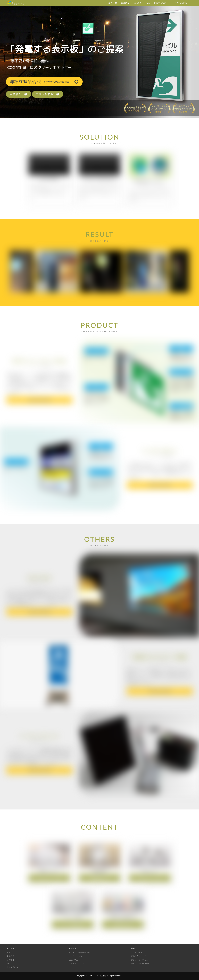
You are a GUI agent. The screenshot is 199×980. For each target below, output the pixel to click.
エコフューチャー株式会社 (96, 976)
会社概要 (10, 960)
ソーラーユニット (76, 964)
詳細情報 (45, 82)
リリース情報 (137, 953)
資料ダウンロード (139, 956)
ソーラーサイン (75, 956)
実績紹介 (19, 94)
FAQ (9, 964)
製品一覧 (73, 948)
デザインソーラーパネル (79, 953)
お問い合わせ (48, 94)
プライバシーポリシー (141, 960)
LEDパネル (73, 960)
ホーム (10, 953)
